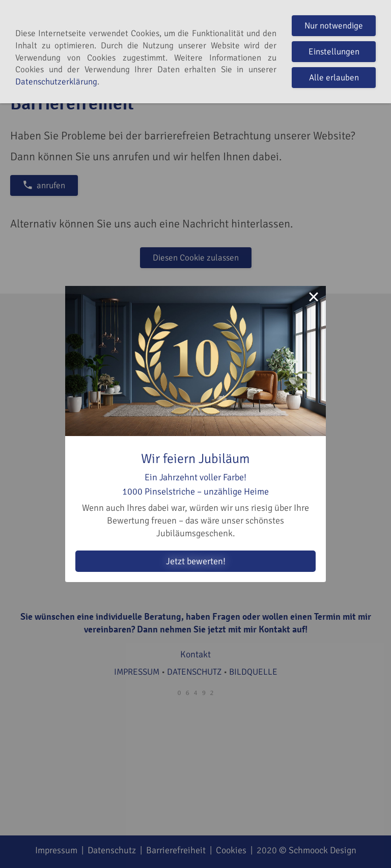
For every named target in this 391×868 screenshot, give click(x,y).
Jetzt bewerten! (196, 561)
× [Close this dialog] (314, 298)
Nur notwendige (334, 26)
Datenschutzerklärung (56, 82)
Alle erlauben (334, 78)
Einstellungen (334, 52)
